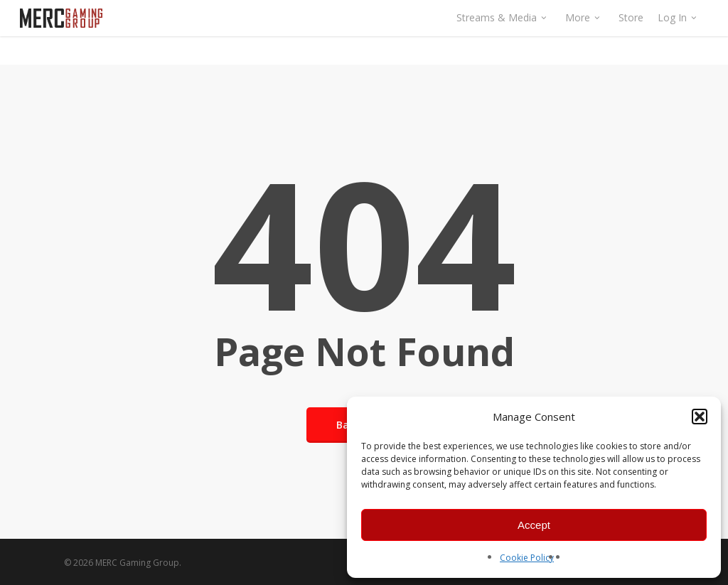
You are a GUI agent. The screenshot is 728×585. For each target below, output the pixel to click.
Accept (534, 525)
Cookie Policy (527, 558)
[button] (700, 417)
